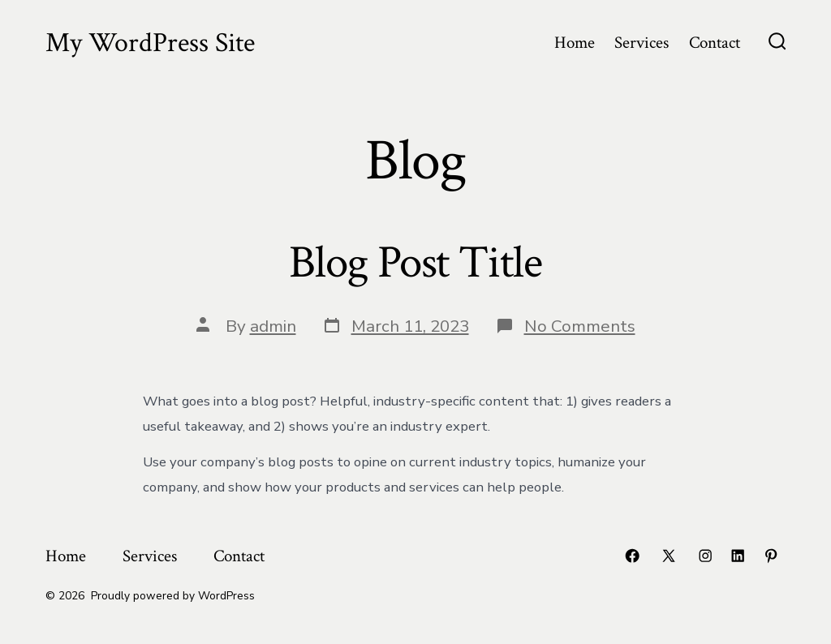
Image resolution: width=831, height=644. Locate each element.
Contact (715, 43)
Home (575, 43)
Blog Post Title (415, 263)
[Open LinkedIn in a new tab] (738, 556)
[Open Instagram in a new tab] (705, 556)
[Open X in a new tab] (669, 556)
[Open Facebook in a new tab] (632, 556)
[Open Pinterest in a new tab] (771, 556)
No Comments (580, 326)
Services (642, 43)
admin (273, 326)
